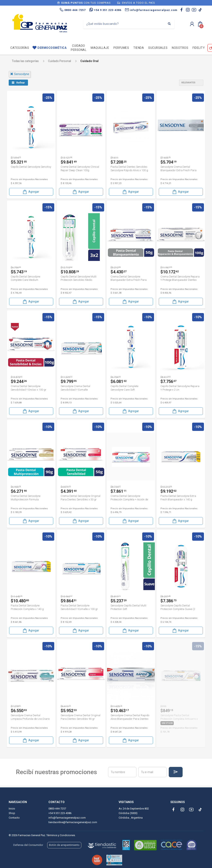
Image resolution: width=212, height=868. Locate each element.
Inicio (12, 809)
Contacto (14, 818)
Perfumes (121, 48)
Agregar (31, 191)
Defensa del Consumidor (28, 845)
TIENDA (139, 48)
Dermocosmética (52, 48)
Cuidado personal (79, 48)
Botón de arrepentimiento (64, 845)
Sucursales (158, 48)
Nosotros (180, 48)
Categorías (20, 48)
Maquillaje (100, 48)
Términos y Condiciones (61, 835)
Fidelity (199, 48)
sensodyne (20, 74)
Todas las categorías (25, 61)
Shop (12, 813)
